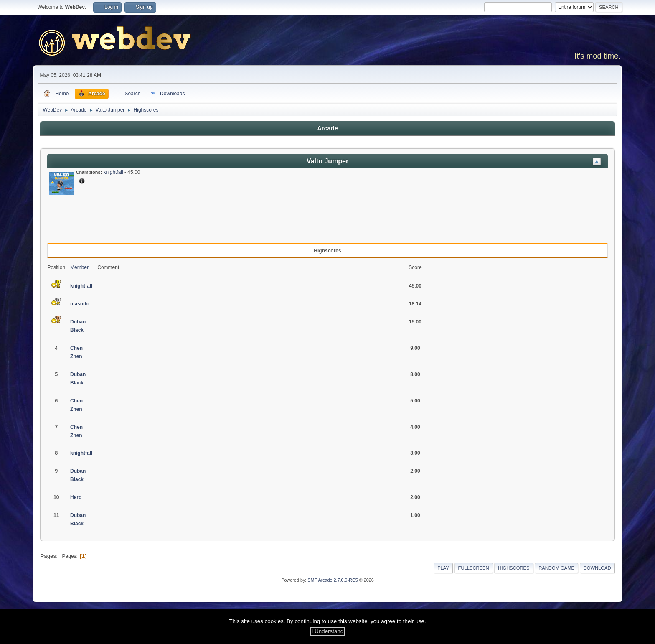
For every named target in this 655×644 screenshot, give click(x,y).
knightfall (113, 172)
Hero (76, 497)
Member (79, 267)
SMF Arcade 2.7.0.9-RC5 (333, 580)
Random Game (556, 568)
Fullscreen (474, 568)
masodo (80, 304)
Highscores (514, 568)
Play (443, 568)
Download (597, 568)
